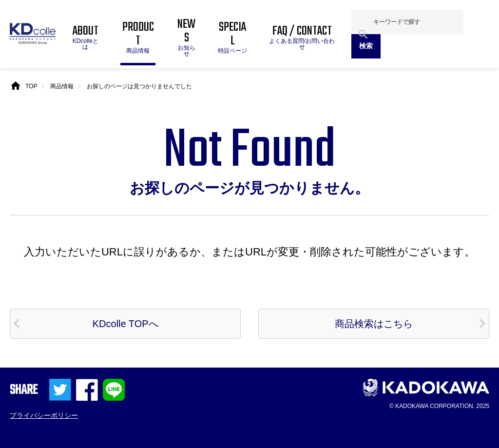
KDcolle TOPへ (125, 324)
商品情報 (62, 86)
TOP (31, 86)
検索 (366, 46)
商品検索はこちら (374, 324)
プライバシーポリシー (44, 415)
